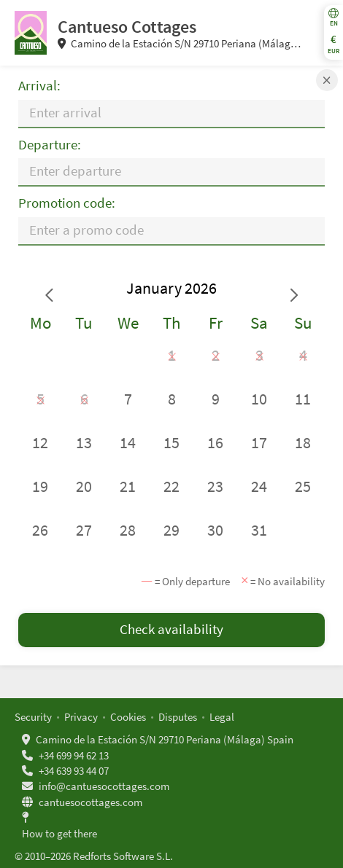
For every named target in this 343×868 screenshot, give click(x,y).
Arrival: (39, 86)
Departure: (50, 145)
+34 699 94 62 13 (74, 755)
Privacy (81, 717)
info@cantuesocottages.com (104, 786)
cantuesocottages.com (90, 802)
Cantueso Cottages (127, 27)
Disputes (178, 717)
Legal (222, 717)
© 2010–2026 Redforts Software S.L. (94, 856)
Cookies (128, 717)
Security (33, 717)
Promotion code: (67, 203)
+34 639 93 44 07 (74, 771)
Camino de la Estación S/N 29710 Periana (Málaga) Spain (165, 739)
